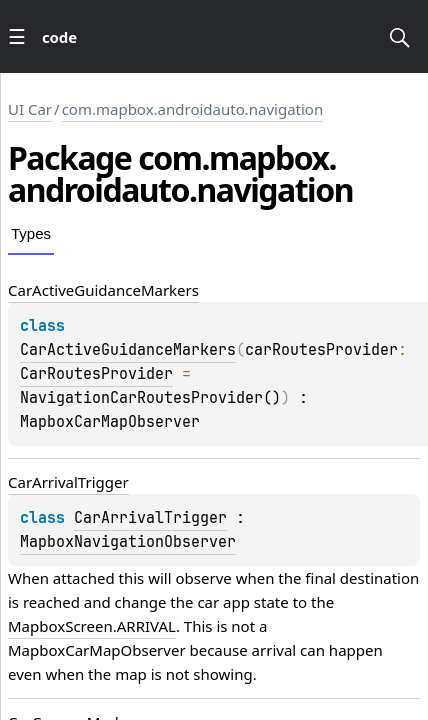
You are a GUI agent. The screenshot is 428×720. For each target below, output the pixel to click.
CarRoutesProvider (96, 374)
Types (31, 233)
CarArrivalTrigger (150, 518)
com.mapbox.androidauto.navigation (193, 109)
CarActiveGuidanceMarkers (128, 350)
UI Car (30, 109)
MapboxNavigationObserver (128, 542)
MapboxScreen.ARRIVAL (92, 626)
